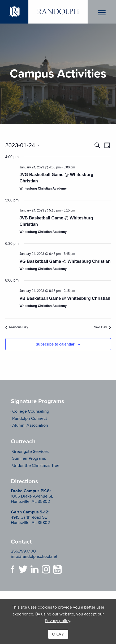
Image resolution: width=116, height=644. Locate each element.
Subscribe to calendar (55, 344)
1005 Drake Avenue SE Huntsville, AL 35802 (32, 496)
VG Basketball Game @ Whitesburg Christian (65, 261)
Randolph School (58, 12)
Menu (102, 12)
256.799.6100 (23, 551)
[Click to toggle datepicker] (23, 145)
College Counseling (31, 411)
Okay (58, 634)
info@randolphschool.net (34, 556)
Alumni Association (30, 425)
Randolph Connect (30, 418)
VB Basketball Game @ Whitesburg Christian (65, 298)
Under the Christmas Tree (36, 466)
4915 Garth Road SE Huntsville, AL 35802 (30, 517)
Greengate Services (30, 452)
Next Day (102, 327)
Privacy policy (57, 621)
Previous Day (17, 327)
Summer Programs (29, 458)
